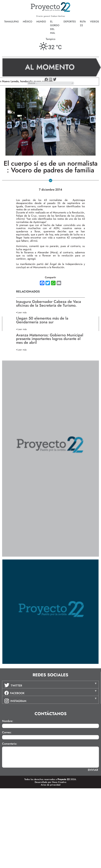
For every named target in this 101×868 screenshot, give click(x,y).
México (27, 22)
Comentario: (10, 744)
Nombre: (8, 721)
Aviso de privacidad (51, 785)
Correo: (7, 732)
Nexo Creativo (59, 782)
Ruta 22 (83, 23)
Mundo (41, 22)
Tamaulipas (11, 22)
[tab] (50, 685)
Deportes (70, 22)
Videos (94, 22)
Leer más (22, 312)
